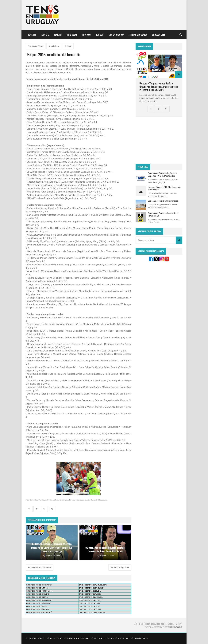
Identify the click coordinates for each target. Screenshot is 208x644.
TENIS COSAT (72, 35)
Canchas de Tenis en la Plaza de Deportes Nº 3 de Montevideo (163, 175)
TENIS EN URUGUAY (116, 35)
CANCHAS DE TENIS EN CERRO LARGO (39, 591)
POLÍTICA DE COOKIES (102, 638)
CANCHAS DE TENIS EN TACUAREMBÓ (39, 612)
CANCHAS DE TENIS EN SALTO (89, 606)
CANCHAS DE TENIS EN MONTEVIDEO (39, 585)
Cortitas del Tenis (36, 46)
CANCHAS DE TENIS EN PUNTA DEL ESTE (93, 585)
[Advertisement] (159, 140)
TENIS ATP (32, 35)
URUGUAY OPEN (159, 35)
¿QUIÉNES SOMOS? (35, 638)
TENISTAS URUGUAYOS (138, 35)
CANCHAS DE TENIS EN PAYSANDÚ (91, 600)
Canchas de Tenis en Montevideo (163, 201)
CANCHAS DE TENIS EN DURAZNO (38, 594)
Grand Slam (54, 46)
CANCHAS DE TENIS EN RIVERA (90, 603)
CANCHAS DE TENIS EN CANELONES (91, 588)
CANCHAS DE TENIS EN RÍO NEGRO (38, 603)
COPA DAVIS (87, 35)
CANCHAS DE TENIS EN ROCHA (37, 606)
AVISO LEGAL (55, 638)
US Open (68, 46)
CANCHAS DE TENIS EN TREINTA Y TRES (92, 612)
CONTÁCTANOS (139, 638)
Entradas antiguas (120, 567)
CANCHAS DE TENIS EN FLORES (90, 594)
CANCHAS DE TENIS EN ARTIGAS (37, 588)
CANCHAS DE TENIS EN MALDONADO (39, 600)
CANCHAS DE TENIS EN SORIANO (90, 609)
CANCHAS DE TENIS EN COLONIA (90, 591)
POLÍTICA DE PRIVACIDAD (76, 638)
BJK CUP (100, 35)
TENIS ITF (58, 35)
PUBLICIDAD (122, 638)
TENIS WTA (45, 35)
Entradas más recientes (39, 567)
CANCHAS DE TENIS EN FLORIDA (37, 597)
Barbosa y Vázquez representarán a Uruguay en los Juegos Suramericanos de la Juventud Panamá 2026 (159, 87)
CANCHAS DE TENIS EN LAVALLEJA (91, 597)
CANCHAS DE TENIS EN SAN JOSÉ (38, 609)
